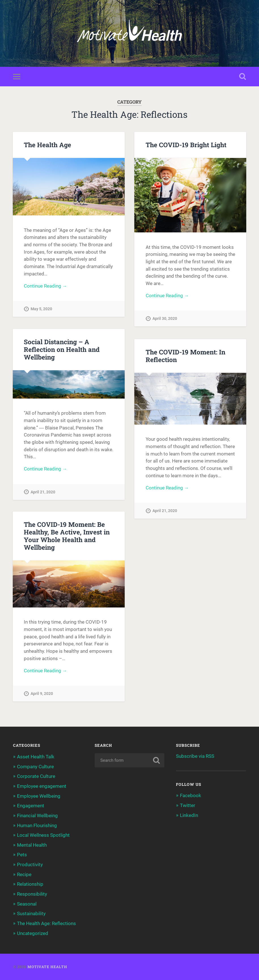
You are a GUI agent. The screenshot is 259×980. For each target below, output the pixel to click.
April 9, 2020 (42, 696)
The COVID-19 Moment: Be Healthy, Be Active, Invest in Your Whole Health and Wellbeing (67, 538)
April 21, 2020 (43, 493)
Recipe (24, 875)
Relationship (30, 885)
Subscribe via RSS (195, 758)
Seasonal (27, 904)
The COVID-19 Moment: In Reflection (185, 356)
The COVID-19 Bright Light (186, 145)
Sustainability (31, 914)
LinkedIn (189, 817)
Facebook (191, 798)
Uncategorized (33, 933)
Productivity (30, 865)
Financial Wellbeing (37, 817)
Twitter (188, 807)
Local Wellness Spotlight (43, 836)
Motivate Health (47, 967)
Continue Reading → (45, 287)
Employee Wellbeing (39, 798)
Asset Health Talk (36, 759)
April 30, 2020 (165, 319)
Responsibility (32, 895)
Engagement (31, 807)
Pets (22, 856)
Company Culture (35, 769)
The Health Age (47, 145)
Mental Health (32, 846)
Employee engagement (42, 788)
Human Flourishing (37, 827)
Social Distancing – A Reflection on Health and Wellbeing (61, 350)
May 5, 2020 (41, 310)
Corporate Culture (36, 778)
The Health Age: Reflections (46, 923)
